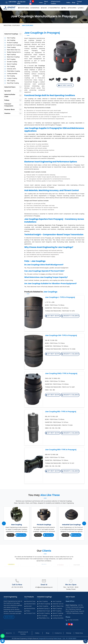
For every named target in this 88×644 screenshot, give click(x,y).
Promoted (48, 638)
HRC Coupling (10, 81)
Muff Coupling (10, 59)
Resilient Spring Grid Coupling (13, 52)
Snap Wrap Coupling (12, 83)
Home (41, 3)
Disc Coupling (10, 66)
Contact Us (79, 3)
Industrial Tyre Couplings (13, 45)
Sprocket (44, 8)
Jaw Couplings (10, 40)
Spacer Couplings (11, 64)
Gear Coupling (10, 38)
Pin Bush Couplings (11, 43)
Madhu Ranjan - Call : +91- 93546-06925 (65, 638)
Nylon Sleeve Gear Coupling (13, 50)
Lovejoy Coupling (11, 78)
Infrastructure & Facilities (56, 3)
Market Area (79, 633)
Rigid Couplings (10, 55)
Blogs (74, 3)
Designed (41, 638)
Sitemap (69, 633)
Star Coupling (10, 76)
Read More (11, 535)
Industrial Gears (35, 8)
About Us (46, 3)
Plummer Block (73, 8)
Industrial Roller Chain (55, 8)
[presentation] (4, 523)
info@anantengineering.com (44, 587)
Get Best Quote (65, 85)
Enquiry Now (21, 535)
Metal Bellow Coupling (12, 71)
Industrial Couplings (24, 8)
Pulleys (64, 8)
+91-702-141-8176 (21, 3)
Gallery (68, 3)
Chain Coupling (10, 47)
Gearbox (81, 8)
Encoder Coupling (11, 62)
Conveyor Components (9, 105)
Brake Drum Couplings (12, 57)
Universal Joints (10, 69)
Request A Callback (70, 316)
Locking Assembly (11, 74)
